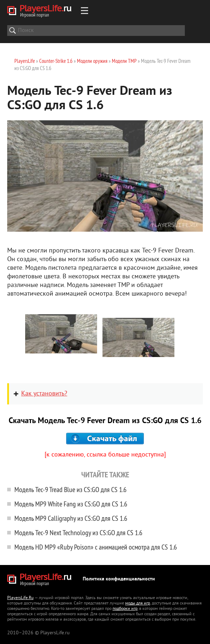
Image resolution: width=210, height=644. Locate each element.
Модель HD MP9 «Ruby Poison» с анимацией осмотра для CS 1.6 (96, 547)
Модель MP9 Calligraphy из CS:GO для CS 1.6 (71, 518)
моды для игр (138, 604)
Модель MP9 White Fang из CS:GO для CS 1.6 (71, 504)
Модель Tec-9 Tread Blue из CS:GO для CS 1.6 (70, 489)
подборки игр (125, 609)
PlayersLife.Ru (20, 598)
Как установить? (44, 394)
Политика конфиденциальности (119, 579)
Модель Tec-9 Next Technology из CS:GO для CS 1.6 (78, 532)
